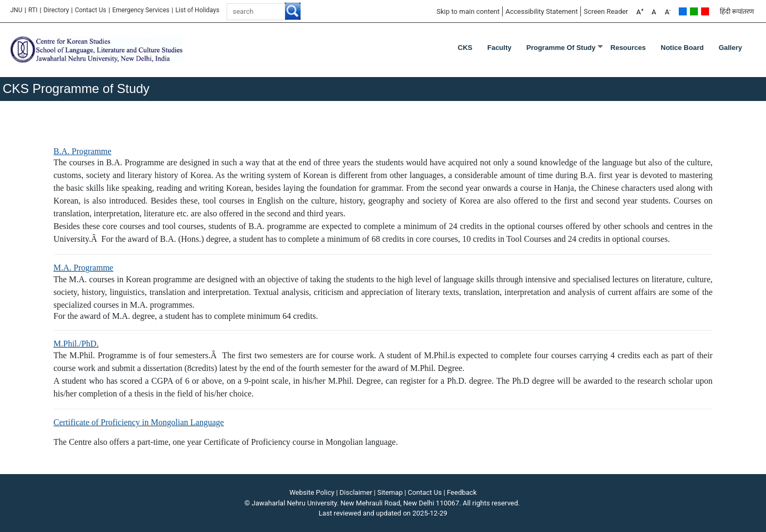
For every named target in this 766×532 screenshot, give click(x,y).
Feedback (462, 492)
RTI (33, 10)
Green (694, 11)
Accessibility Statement (542, 11)
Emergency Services (141, 10)
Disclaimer (356, 492)
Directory (56, 10)
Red (705, 11)
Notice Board (682, 48)
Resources (628, 48)
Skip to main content (468, 11)
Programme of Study (561, 48)
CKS (465, 48)
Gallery (730, 48)
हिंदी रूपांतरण (737, 11)
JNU (16, 10)
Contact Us (91, 10)
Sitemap (390, 492)
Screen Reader (606, 11)
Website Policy (312, 492)
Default (683, 11)
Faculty (499, 48)
